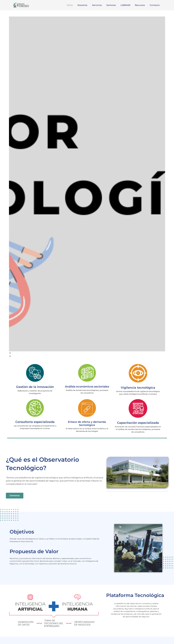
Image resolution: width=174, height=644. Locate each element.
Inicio (73, 5)
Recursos (141, 5)
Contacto (155, 5)
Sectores (113, 5)
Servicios (99, 5)
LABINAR (127, 5)
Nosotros (85, 5)
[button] (87, 353)
